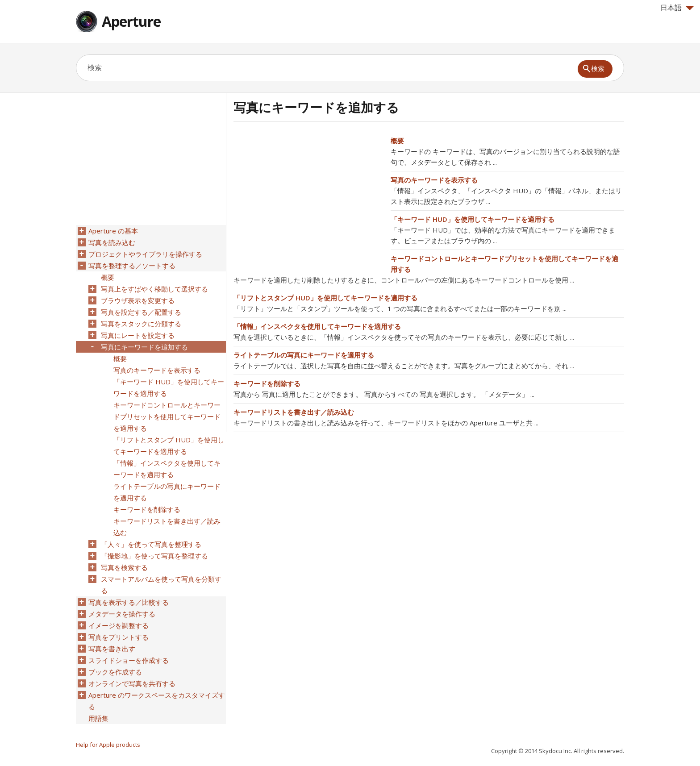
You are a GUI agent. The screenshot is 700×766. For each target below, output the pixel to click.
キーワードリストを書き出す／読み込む (294, 412)
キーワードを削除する (267, 383)
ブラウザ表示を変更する (138, 300)
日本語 (677, 8)
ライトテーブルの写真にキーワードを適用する (304, 355)
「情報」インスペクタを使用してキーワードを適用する (317, 326)
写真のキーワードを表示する (434, 180)
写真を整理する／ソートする (132, 266)
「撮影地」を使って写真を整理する (154, 556)
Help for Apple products (108, 745)
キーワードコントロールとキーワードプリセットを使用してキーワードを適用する (167, 416)
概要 (397, 141)
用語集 (98, 718)
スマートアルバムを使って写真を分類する (161, 585)
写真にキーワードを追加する (144, 347)
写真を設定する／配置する (141, 312)
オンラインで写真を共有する (132, 683)
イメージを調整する (119, 625)
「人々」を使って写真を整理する (151, 544)
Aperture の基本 (113, 231)
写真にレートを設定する (138, 335)
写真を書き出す (112, 649)
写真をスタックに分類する (141, 324)
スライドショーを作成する (129, 660)
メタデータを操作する (122, 614)
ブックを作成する (115, 672)
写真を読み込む (112, 242)
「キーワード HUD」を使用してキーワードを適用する (473, 219)
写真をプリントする (119, 637)
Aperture (131, 21)
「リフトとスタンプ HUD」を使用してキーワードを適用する (325, 298)
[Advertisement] (308, 198)
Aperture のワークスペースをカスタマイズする (157, 701)
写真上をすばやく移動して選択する (154, 289)
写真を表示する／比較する (129, 602)
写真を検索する (124, 567)
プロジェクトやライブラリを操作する (145, 254)
